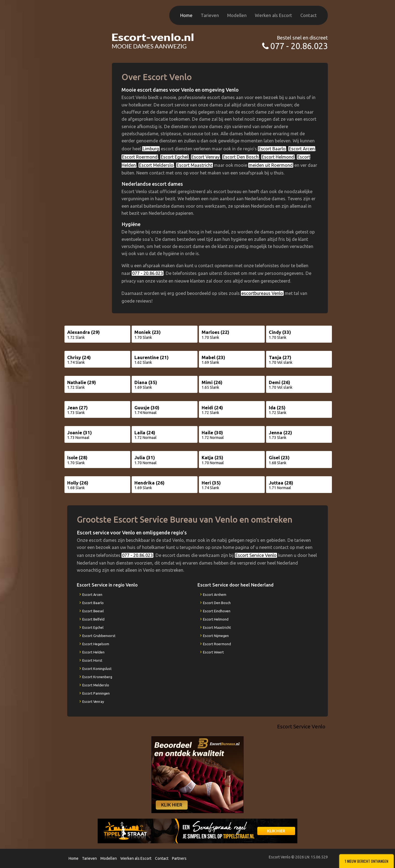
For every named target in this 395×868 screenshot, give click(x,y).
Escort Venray (205, 157)
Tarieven (210, 15)
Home (186, 15)
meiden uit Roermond (271, 165)
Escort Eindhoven (217, 611)
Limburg (151, 149)
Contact (309, 15)
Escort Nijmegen (216, 636)
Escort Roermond (140, 157)
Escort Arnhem (215, 594)
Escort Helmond (278, 157)
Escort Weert (213, 652)
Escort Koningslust (97, 669)
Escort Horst (92, 660)
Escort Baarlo (272, 149)
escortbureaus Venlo (262, 293)
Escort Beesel (93, 611)
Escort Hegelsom (96, 644)
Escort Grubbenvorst (99, 636)
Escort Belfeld (93, 619)
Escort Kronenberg (97, 677)
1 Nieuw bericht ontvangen (366, 861)
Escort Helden (93, 652)
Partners (179, 858)
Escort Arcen (302, 149)
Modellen (237, 15)
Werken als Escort (273, 15)
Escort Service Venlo (256, 555)
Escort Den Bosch (241, 157)
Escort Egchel (174, 157)
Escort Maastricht (194, 165)
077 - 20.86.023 (299, 46)
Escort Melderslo (156, 165)
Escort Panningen (96, 693)
